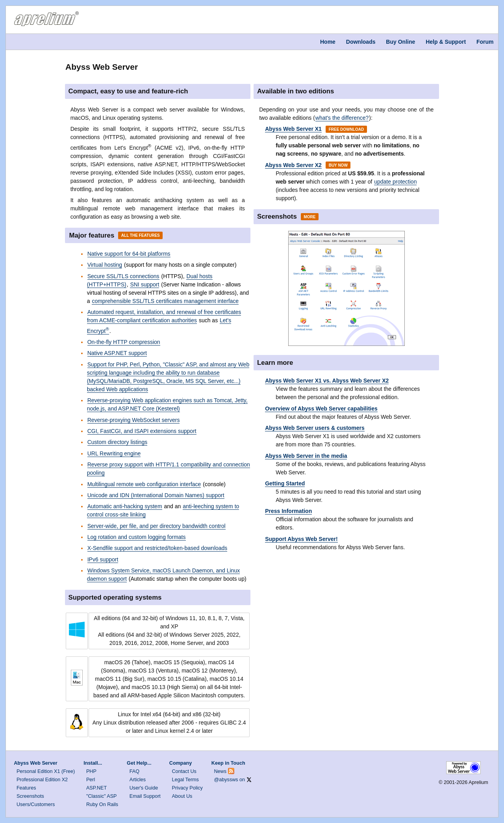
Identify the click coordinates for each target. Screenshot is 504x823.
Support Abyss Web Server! (301, 539)
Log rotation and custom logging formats (137, 537)
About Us (182, 796)
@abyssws (226, 780)
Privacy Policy (187, 788)
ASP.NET (96, 788)
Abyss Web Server (35, 763)
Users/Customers (36, 804)
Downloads (361, 42)
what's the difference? (342, 118)
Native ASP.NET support (117, 353)
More (309, 216)
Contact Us (184, 771)
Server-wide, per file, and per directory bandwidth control (157, 526)
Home (328, 42)
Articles (138, 780)
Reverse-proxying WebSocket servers (134, 420)
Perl (91, 780)
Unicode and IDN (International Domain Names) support (156, 495)
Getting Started (285, 483)
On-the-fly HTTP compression (124, 342)
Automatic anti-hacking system (125, 506)
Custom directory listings (118, 442)
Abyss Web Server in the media (306, 456)
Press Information (288, 511)
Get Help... (139, 763)
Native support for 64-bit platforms (129, 254)
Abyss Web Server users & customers (315, 428)
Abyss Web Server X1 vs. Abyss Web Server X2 (327, 381)
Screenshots (30, 796)
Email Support (145, 796)
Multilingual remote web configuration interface (144, 484)
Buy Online (400, 42)
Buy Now (338, 165)
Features (26, 788)
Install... (93, 763)
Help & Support (446, 42)
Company (181, 763)
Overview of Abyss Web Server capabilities (321, 409)
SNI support (145, 284)
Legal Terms (185, 780)
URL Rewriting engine (114, 453)
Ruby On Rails (102, 804)
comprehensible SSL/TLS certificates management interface (165, 301)
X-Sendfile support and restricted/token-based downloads (157, 548)
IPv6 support (103, 559)
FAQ (134, 771)
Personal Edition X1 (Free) (46, 771)
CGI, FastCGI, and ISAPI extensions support (142, 431)
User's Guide (144, 788)
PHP (91, 771)
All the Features (141, 235)
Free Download (346, 129)
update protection (395, 182)
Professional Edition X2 (42, 780)
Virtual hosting (105, 265)
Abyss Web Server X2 (293, 165)
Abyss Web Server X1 (293, 129)
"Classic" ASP (102, 796)
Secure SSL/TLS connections (123, 276)
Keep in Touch (228, 763)
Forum (485, 42)
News (220, 771)
